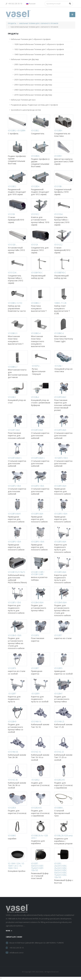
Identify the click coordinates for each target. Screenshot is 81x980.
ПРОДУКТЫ (12, 23)
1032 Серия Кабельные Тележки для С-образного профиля (39, 49)
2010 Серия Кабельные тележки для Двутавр (33, 70)
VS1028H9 (12, 722)
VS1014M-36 (13, 752)
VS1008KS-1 (36, 303)
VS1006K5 (12, 836)
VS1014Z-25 (59, 752)
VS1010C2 (35, 214)
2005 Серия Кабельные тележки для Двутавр (33, 64)
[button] (32, 4)
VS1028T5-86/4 (60, 430)
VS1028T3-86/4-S (15, 458)
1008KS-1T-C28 (60, 303)
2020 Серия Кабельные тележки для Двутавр (33, 80)
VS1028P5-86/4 (37, 514)
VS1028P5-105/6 (38, 542)
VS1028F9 (35, 694)
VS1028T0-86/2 (60, 397)
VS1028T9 (12, 668)
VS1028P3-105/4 (61, 514)
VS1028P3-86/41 (14, 514)
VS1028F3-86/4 (60, 542)
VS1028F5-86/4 (60, 572)
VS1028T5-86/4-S (38, 458)
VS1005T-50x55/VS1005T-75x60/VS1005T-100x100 (37, 867)
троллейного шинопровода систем (26, 110)
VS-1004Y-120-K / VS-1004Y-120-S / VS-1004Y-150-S (16, 866)
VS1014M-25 (59, 722)
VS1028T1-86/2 (14, 430)
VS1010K (11, 214)
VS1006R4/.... (59, 808)
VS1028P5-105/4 (14, 542)
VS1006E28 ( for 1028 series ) (39, 837)
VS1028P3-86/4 (60, 486)
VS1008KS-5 (13, 333)
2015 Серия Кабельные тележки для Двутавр (33, 75)
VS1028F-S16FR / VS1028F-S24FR (38, 573)
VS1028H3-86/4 (37, 602)
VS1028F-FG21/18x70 (16, 572)
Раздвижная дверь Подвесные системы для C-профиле (34, 105)
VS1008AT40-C (37, 273)
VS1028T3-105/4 (61, 458)
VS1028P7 (35, 668)
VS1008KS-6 (59, 333)
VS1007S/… (36, 366)
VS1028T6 (35, 635)
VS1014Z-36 (13, 780)
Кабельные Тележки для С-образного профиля (39, 23)
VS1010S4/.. (59, 214)
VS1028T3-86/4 (37, 430)
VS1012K (35, 245)
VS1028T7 (58, 635)
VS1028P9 (58, 668)
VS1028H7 (58, 694)
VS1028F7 (12, 694)
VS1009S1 (58, 156)
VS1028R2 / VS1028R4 (17, 130)
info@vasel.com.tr (17, 952)
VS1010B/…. (59, 186)
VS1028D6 (35, 156)
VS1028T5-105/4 (14, 486)
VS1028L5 (12, 397)
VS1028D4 (35, 186)
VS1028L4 (35, 397)
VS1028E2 (35, 130)
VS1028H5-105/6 (15, 635)
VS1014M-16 (36, 722)
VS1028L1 (58, 366)
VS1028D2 (12, 186)
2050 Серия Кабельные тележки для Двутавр (33, 85)
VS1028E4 (58, 130)
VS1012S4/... (13, 273)
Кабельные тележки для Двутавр (25, 59)
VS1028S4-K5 (36, 808)
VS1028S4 (12, 808)
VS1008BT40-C (60, 273)
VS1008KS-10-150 (15, 303)
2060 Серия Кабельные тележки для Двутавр (33, 90)
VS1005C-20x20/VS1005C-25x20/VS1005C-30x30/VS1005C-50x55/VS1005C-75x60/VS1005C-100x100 (61, 870)
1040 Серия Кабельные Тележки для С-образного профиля (39, 54)
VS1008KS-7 (13, 367)
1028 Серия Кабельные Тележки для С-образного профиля (39, 44)
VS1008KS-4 (36, 333)
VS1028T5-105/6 (38, 486)
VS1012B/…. (13, 245)
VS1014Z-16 (36, 752)
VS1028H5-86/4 (60, 602)
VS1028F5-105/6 (14, 602)
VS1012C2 (58, 245)
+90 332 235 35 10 (14, 4)
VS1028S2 (35, 780)
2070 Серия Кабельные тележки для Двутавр (33, 95)
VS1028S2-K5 (59, 780)
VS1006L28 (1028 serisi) (63, 836)
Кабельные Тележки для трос (23, 100)
